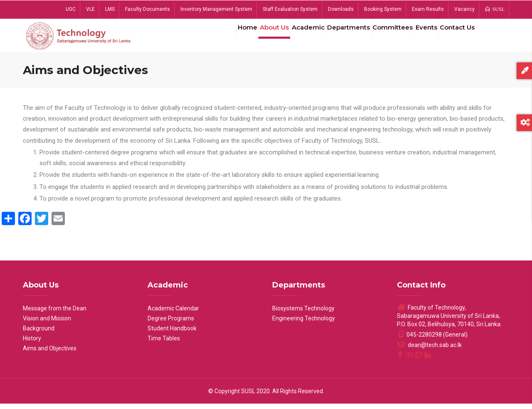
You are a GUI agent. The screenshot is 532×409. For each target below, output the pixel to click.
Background (39, 334)
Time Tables (164, 344)
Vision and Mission (47, 324)
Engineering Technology (304, 324)
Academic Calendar (173, 314)
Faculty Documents (148, 9)
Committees (380, 37)
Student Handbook (172, 334)
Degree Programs (171, 324)
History (32, 344)
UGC (71, 9)
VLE (90, 9)
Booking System (383, 9)
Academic (288, 37)
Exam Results (428, 9)
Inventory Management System (216, 9)
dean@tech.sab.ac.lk (429, 350)
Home (218, 37)
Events (418, 37)
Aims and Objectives (50, 354)
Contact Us (454, 37)
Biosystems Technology (303, 314)
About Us (250, 37)
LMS (110, 9)
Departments (332, 37)
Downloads (341, 9)
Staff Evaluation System (290, 9)
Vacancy (464, 9)
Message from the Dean (55, 314)
